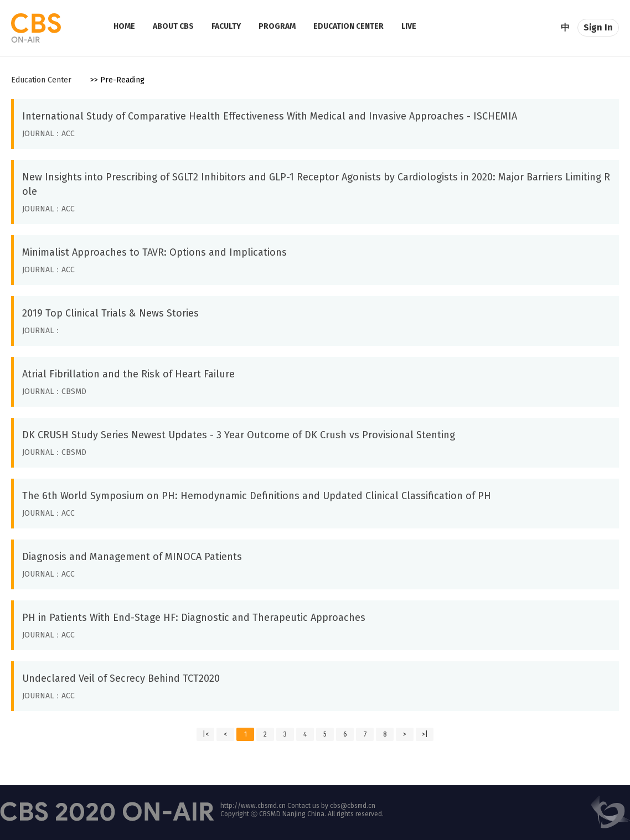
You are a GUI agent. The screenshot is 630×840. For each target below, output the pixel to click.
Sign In (598, 27)
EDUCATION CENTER (348, 26)
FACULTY (226, 26)
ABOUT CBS (173, 26)
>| (425, 734)
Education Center (41, 80)
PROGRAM (277, 26)
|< (206, 734)
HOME (124, 26)
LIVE (409, 26)
